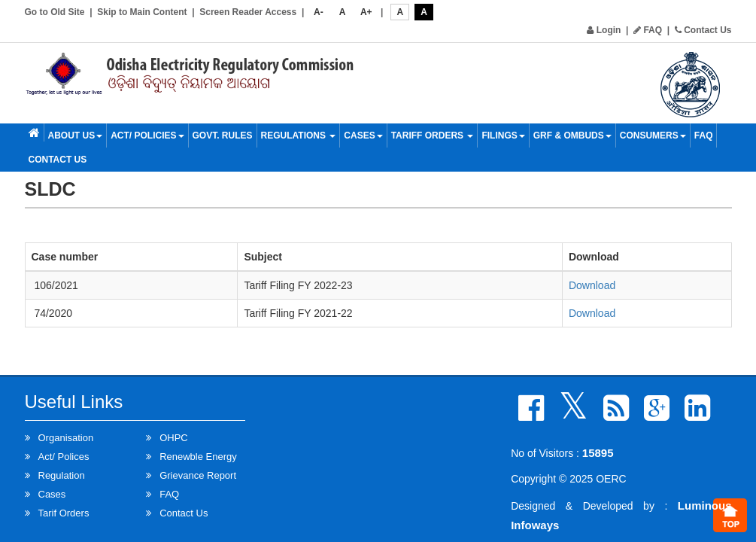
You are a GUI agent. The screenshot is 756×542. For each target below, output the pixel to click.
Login (604, 30)
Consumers (653, 135)
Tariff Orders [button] (433, 135)
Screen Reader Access (248, 12)
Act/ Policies (147, 135)
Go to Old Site (55, 12)
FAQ (648, 30)
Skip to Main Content (142, 12)
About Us (76, 135)
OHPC (174, 438)
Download (592, 285)
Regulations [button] (299, 135)
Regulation (62, 475)
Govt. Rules (223, 135)
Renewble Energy (198, 457)
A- (319, 12)
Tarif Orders (64, 513)
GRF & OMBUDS (572, 135)
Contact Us (703, 30)
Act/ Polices (64, 457)
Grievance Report (198, 475)
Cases (363, 135)
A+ (366, 12)
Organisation (66, 438)
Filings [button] (503, 135)
